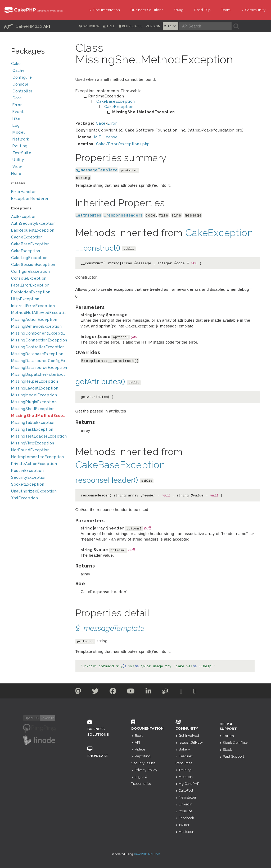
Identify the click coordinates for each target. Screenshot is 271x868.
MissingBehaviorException (37, 326)
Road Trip (202, 10)
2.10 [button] (170, 26)
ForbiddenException (31, 292)
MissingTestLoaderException (39, 436)
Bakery (183, 749)
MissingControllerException (38, 347)
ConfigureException (31, 271)
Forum (227, 736)
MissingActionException (34, 320)
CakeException (26, 251)
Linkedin (184, 804)
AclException (24, 217)
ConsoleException (29, 278)
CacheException (27, 237)
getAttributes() (100, 382)
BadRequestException (33, 230)
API (136, 742)
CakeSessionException (33, 265)
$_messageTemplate (97, 170)
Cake (39, 64)
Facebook (185, 818)
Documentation (105, 10)
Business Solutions (147, 10)
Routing (40, 147)
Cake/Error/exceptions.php (123, 144)
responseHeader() (107, 480)
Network (40, 140)
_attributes (89, 215)
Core (17, 98)
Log (40, 126)
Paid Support (232, 756)
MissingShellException (33, 409)
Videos (138, 749)
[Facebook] (113, 692)
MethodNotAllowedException (39, 313)
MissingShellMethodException (39, 416)
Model (40, 133)
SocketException (28, 484)
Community (254, 10)
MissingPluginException (34, 402)
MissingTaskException (32, 429)
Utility (18, 160)
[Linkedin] (149, 692)
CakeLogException (29, 258)
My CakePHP (187, 784)
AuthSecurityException (33, 223)
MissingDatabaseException (37, 354)
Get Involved (187, 736)
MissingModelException (34, 395)
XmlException (24, 498)
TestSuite (40, 154)
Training (184, 770)
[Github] (166, 692)
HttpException (25, 299)
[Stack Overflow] (195, 692)
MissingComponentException (39, 333)
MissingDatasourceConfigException (39, 361)
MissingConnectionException (39, 340)
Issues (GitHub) (189, 742)
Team (226, 10)
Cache (40, 71)
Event (18, 112)
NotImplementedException (38, 457)
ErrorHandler (23, 192)
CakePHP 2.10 (27, 26)
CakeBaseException (30, 244)
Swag (179, 10)
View (40, 167)
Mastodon (185, 832)
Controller (40, 92)
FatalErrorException (30, 285)
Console (40, 85)
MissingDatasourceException (39, 368)
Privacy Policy (144, 770)
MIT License (106, 137)
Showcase (101, 752)
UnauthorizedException (34, 491)
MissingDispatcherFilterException (39, 374)
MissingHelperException (35, 381)
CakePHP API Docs (147, 854)
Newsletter (186, 797)
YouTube (184, 811)
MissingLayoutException (35, 388)
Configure (22, 77)
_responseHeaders (123, 215)
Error (17, 105)
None (16, 173)
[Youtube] (131, 692)
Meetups (184, 777)
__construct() (98, 248)
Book (137, 736)
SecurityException (29, 477)
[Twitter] (78, 692)
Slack (226, 750)
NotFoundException (30, 450)
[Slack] (181, 692)
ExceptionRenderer (30, 199)
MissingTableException (33, 423)
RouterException (28, 471)
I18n (16, 119)
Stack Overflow (234, 743)
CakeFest (184, 790)
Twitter (182, 825)
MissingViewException (33, 443)
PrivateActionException (34, 464)
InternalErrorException (33, 306)
